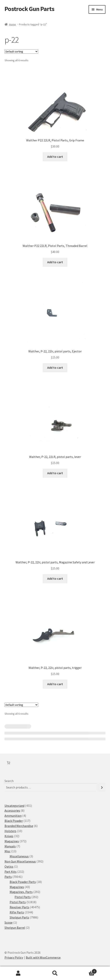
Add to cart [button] (55, 157)
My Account (18, 973)
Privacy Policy (14, 957)
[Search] (102, 787)
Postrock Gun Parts (29, 9)
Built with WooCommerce (43, 957)
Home (12, 24)
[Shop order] (21, 51)
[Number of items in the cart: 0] (8, 763)
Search (9, 781)
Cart (85, 970)
